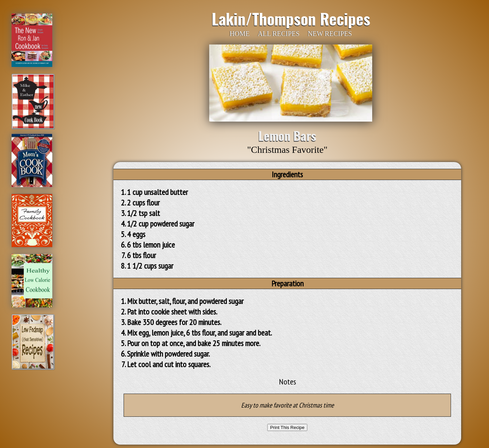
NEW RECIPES (330, 34)
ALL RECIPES (279, 34)
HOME (240, 34)
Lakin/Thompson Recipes (291, 18)
